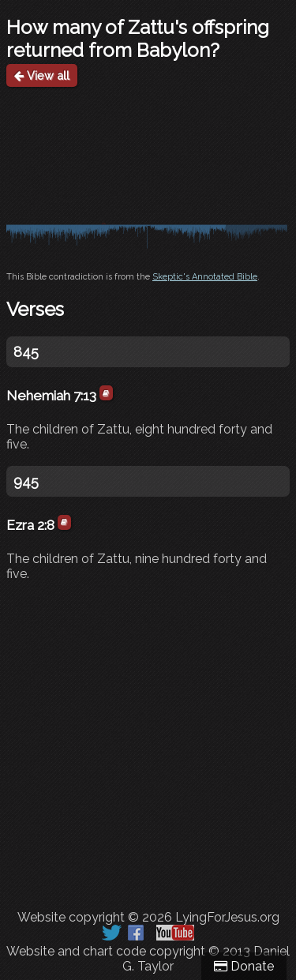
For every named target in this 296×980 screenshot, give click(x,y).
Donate (244, 966)
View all (42, 75)
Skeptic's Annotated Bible (205, 277)
